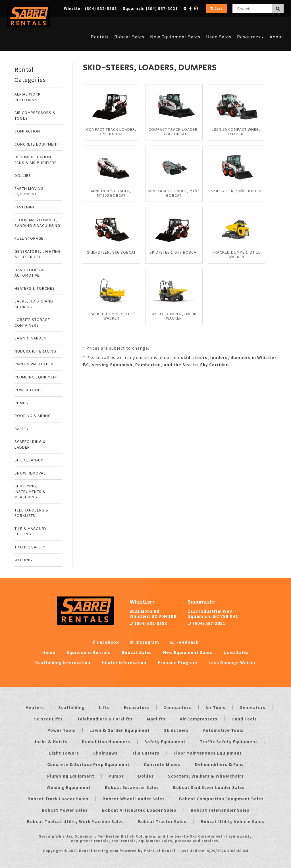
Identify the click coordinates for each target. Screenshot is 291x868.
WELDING (23, 560)
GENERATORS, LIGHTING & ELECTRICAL (38, 254)
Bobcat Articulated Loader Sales (139, 810)
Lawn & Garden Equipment (120, 730)
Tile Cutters (146, 753)
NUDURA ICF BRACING (35, 351)
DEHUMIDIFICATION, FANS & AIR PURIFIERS (36, 160)
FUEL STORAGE (29, 238)
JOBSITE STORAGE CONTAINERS (32, 322)
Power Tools (61, 730)
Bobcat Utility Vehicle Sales (232, 821)
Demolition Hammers (106, 741)
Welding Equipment (69, 787)
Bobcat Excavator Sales (132, 787)
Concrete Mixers (162, 764)
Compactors (177, 707)
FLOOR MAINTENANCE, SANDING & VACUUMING (37, 222)
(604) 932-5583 (148, 623)
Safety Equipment (165, 741)
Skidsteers (176, 730)
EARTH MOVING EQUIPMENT (29, 191)
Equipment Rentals (89, 652)
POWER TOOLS (29, 390)
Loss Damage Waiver (232, 662)
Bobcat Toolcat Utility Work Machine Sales (75, 821)
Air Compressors (199, 719)
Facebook (106, 642)
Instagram (145, 642)
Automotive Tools (223, 730)
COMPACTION (27, 131)
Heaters (35, 707)
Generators (252, 707)
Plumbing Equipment (71, 776)
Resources (251, 23)
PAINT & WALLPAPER (34, 364)
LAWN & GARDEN (31, 338)
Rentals (100, 23)
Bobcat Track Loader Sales (58, 799)
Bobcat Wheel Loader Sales (134, 799)
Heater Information (124, 662)
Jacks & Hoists (51, 741)
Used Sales (219, 23)
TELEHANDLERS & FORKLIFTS (31, 513)
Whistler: (91, 8)
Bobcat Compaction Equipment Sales (221, 799)
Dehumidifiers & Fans (219, 764)
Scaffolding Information (63, 662)
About (277, 23)
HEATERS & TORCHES (35, 288)
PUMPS (21, 403)
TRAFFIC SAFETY (30, 547)
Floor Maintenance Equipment (208, 753)
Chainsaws (105, 753)
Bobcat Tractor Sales (162, 821)
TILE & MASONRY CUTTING (31, 531)
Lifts (104, 707)
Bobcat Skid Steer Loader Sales (209, 787)
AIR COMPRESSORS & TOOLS (35, 115)
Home (49, 652)
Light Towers (64, 753)
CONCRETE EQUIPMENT (37, 144)
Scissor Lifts (48, 719)
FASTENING (25, 207)
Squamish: (150, 8)
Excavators (137, 707)
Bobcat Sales (129, 23)
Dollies (146, 776)
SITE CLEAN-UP (29, 460)
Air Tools (215, 707)
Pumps (116, 776)
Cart (216, 8)
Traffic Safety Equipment (229, 741)
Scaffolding (71, 707)
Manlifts (156, 719)
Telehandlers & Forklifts (105, 719)
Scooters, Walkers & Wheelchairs (206, 776)
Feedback (184, 642)
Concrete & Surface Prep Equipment (88, 764)
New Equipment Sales (175, 23)
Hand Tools (244, 719)
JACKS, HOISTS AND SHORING (34, 304)
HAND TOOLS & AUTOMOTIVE (29, 273)
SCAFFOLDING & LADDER (30, 444)
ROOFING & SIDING (33, 416)
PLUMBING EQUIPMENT (36, 377)
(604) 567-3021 (207, 623)
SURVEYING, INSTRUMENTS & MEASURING (30, 491)
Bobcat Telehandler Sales (220, 810)
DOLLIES (23, 175)
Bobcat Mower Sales (65, 810)
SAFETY (22, 429)
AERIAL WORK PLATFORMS (28, 97)
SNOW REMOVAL (30, 473)
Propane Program (177, 662)
